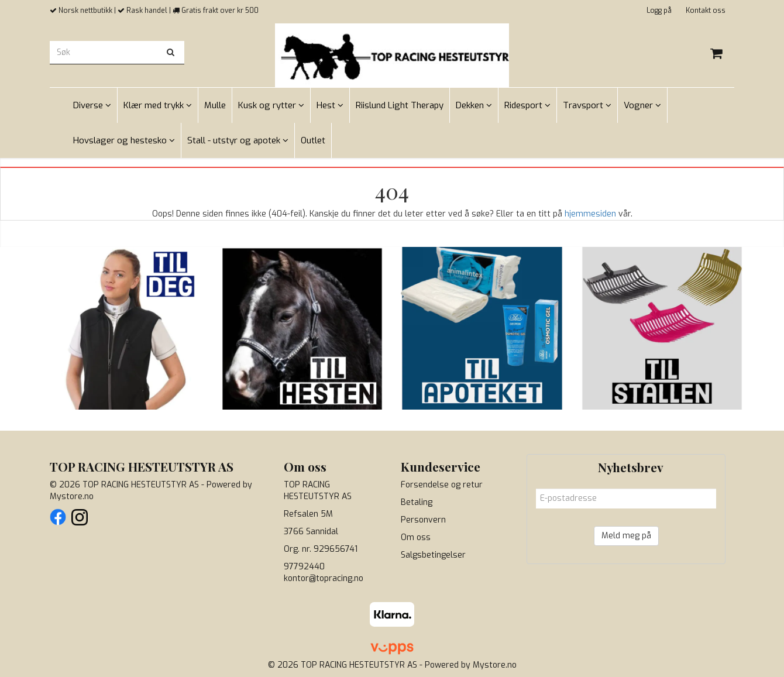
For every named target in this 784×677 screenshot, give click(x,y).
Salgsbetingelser (433, 555)
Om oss (416, 537)
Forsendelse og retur (442, 485)
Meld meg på (626, 536)
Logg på (659, 11)
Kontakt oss (706, 11)
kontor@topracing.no (324, 578)
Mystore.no (72, 496)
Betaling (417, 502)
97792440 (304, 567)
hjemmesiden (590, 214)
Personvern (423, 520)
